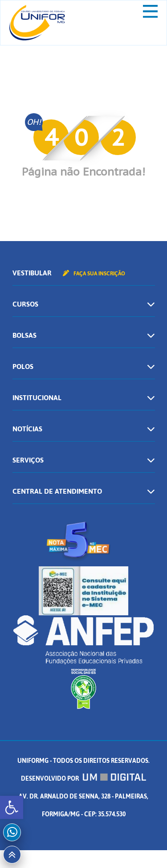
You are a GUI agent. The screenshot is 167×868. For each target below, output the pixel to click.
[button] (12, 807)
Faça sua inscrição (94, 274)
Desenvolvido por (84, 779)
